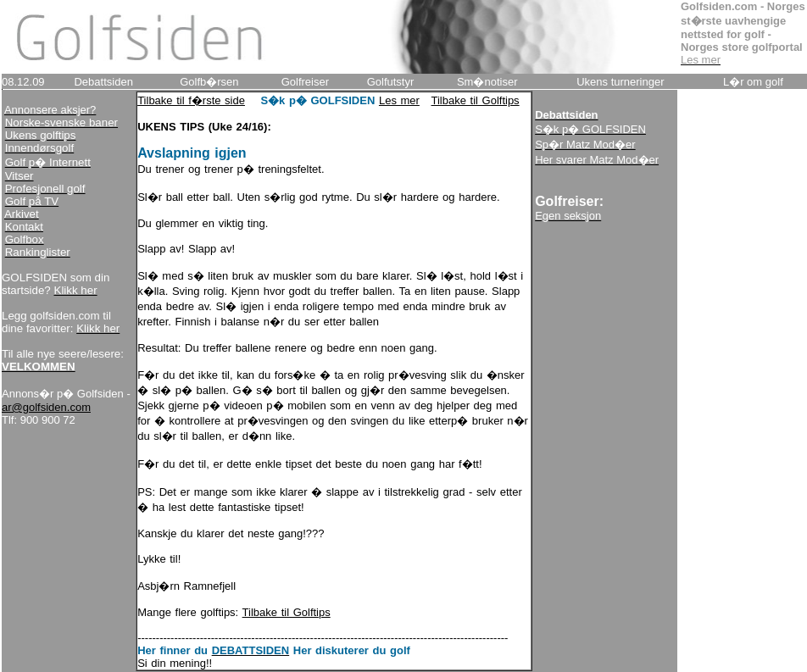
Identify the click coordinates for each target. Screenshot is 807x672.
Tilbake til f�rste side (191, 100)
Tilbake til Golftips (476, 100)
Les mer (399, 100)
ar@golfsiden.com (46, 407)
